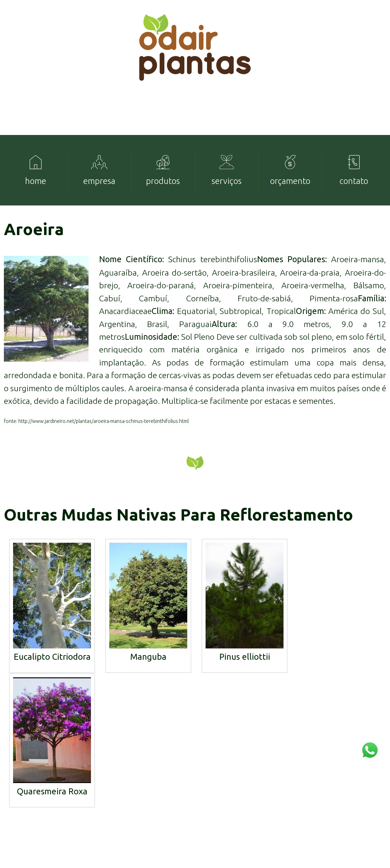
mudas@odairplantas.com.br (346, 801)
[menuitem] (36, 180)
